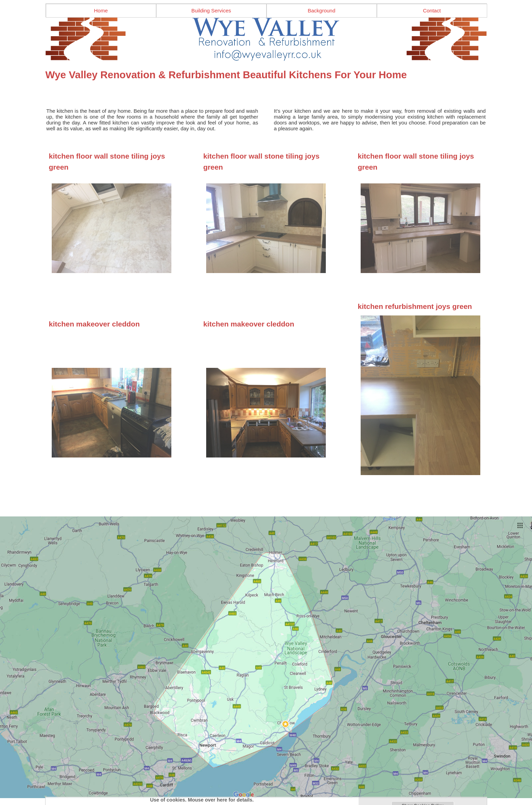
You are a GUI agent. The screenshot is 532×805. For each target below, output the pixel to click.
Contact (432, 11)
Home (101, 11)
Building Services (211, 11)
